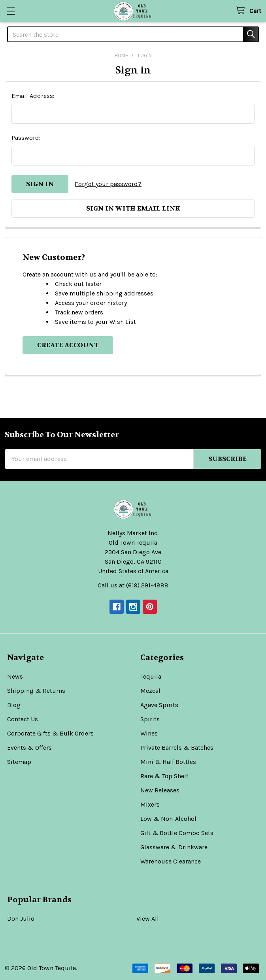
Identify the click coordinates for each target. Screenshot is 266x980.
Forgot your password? (108, 184)
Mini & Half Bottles (168, 762)
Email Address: (33, 96)
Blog (14, 705)
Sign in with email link (133, 208)
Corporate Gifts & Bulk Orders (50, 733)
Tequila (151, 676)
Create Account (68, 345)
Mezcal (150, 691)
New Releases (160, 790)
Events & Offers (29, 748)
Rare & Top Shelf (164, 776)
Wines (149, 733)
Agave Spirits (159, 705)
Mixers (150, 804)
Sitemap (19, 762)
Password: (26, 138)
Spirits (150, 719)
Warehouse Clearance (171, 861)
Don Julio (21, 919)
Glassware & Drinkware (174, 847)
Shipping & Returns (36, 691)
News (15, 676)
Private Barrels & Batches (177, 748)
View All (148, 919)
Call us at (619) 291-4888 (133, 585)
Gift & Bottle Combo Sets (177, 833)
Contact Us (23, 719)
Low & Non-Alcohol (168, 819)
